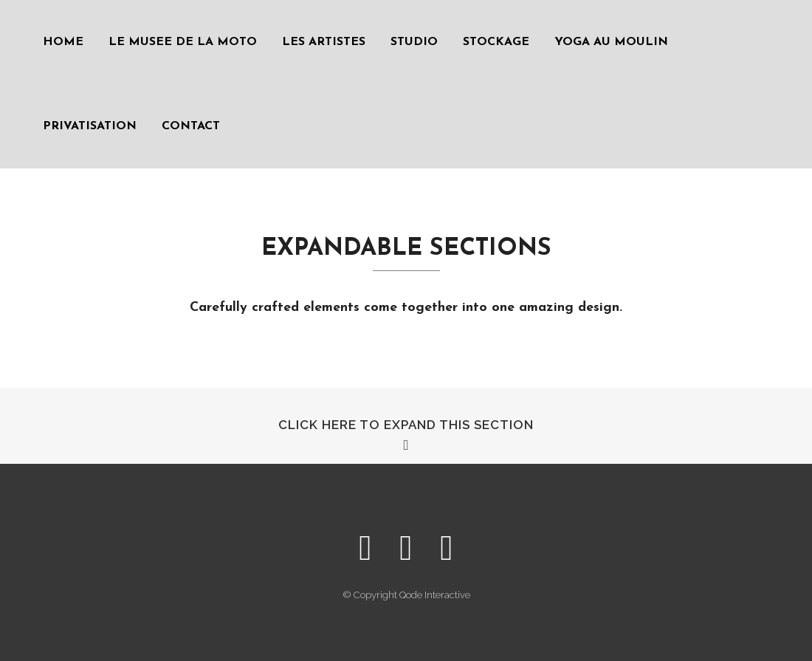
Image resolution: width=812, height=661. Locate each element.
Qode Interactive (435, 595)
